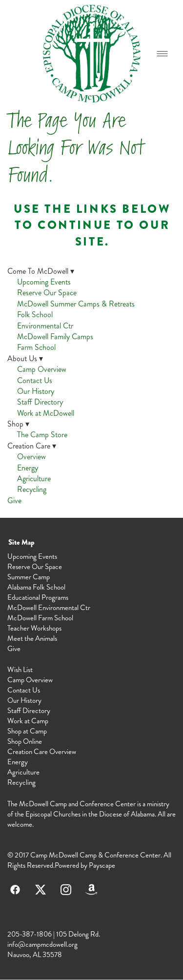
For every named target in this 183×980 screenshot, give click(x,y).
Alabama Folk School (36, 587)
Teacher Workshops (34, 628)
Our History (36, 391)
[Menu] (162, 53)
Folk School (35, 315)
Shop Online (25, 741)
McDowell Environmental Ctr (49, 608)
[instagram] (66, 889)
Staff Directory (40, 402)
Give (14, 500)
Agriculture (34, 479)
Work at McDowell (46, 413)
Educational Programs (38, 597)
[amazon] (91, 889)
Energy (28, 468)
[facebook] (15, 889)
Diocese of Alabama (127, 814)
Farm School (36, 347)
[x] (41, 889)
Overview (31, 457)
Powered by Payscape (85, 865)
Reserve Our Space (47, 293)
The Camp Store (42, 435)
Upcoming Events (44, 282)
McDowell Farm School (40, 618)
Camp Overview (42, 369)
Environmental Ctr (45, 326)
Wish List (20, 670)
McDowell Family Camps (55, 337)
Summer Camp (29, 577)
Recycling (32, 489)
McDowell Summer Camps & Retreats (76, 304)
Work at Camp (28, 721)
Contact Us (35, 380)
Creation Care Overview (42, 752)
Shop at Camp (27, 731)
